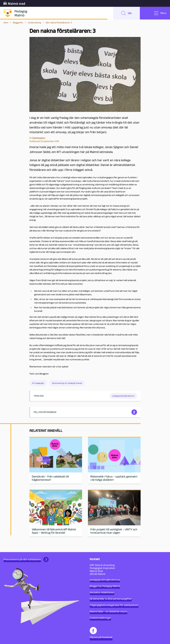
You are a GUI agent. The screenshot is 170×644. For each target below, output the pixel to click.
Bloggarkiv (18, 24)
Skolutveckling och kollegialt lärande (67, 384)
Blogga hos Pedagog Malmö (105, 586)
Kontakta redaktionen (102, 592)
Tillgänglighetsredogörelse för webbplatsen (114, 605)
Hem (6, 24)
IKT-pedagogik (38, 384)
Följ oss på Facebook (101, 633)
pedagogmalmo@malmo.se (105, 580)
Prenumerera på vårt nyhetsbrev (26, 559)
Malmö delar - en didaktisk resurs (109, 611)
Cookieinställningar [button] (100, 618)
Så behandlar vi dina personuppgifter (111, 599)
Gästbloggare (39, 139)
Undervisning (34, 24)
